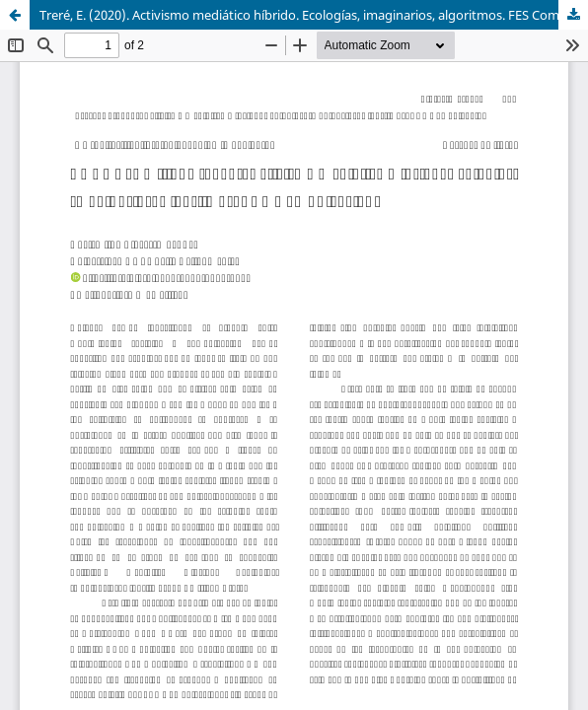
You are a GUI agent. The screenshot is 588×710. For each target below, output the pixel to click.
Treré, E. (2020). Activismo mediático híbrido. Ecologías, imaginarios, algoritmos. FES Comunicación (314, 15)
